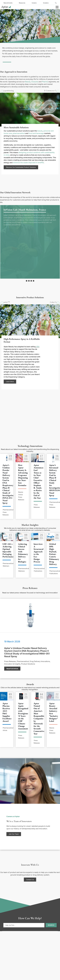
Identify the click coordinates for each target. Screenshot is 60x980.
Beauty (28, 82)
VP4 (38, 347)
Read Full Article (12, 669)
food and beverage (36, 133)
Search (51, 925)
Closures (35, 82)
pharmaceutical (19, 133)
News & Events (8, 3)
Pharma (45, 82)
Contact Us (30, 880)
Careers (34, 3)
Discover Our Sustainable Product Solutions (21, 167)
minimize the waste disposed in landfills (28, 163)
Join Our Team (14, 834)
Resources (22, 3)
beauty (40, 131)
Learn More (10, 382)
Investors (46, 3)
